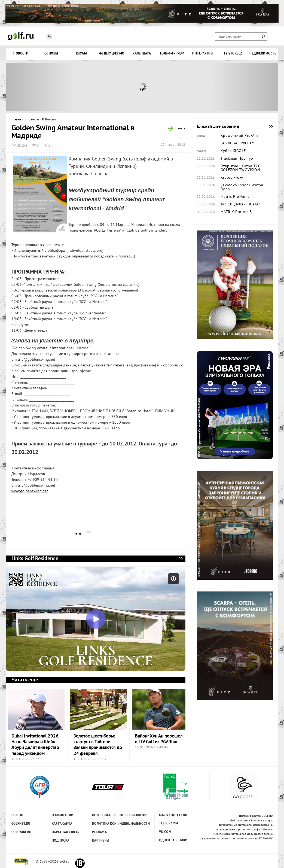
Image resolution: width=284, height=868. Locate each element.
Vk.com (165, 832)
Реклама (100, 832)
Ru (49, 37)
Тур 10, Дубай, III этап (241, 205)
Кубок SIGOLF (233, 151)
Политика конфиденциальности (109, 824)
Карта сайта (62, 824)
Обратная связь (65, 832)
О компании (63, 815)
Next (244, 87)
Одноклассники (173, 840)
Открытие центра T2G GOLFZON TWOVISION (241, 168)
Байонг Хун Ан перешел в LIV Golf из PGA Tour (159, 739)
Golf (21, 36)
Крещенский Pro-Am (239, 136)
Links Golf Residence (181, 559)
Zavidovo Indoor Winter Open (242, 187)
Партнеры (101, 841)
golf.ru (21, 862)
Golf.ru (18, 815)
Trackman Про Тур (237, 159)
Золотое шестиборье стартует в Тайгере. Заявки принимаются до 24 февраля (98, 745)
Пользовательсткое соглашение (109, 815)
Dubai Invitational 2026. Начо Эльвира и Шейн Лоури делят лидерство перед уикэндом (35, 745)
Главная (17, 120)
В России (49, 120)
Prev (40, 87)
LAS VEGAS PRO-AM (238, 144)
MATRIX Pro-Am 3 (236, 212)
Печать (180, 129)
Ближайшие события (268, 127)
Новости (33, 120)
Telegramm (169, 824)
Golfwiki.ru (22, 832)
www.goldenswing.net (30, 491)
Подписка (61, 841)
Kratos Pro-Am (234, 178)
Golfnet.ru (21, 824)
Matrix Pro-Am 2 (235, 197)
